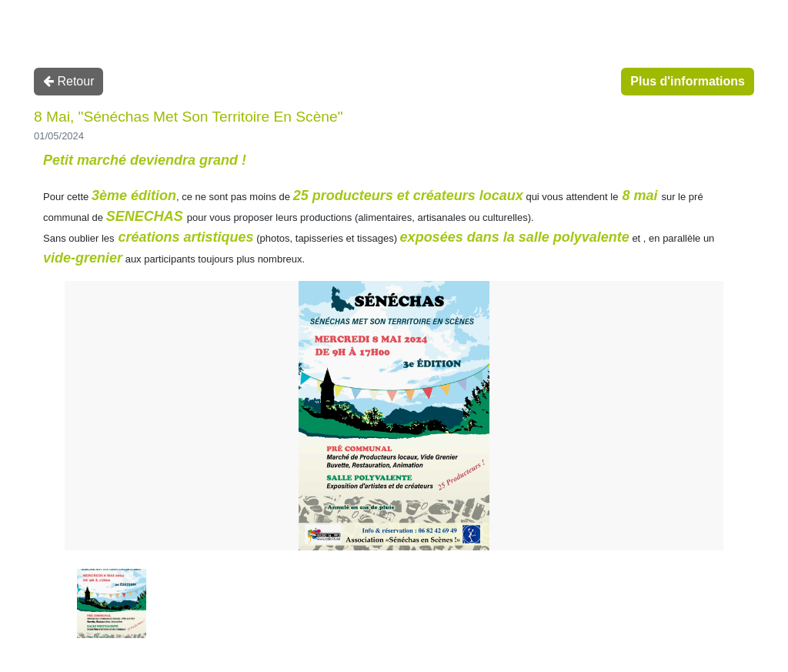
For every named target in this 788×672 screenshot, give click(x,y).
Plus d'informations (688, 81)
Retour (68, 81)
